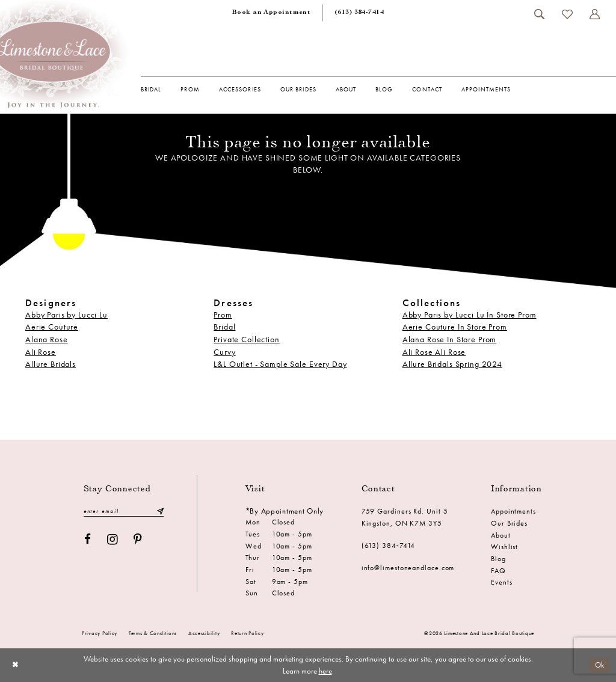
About (501, 535)
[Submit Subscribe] (160, 511)
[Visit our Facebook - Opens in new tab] (88, 540)
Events (501, 582)
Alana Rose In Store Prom (450, 339)
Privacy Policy (100, 633)
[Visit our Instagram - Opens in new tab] (113, 540)
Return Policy (247, 633)
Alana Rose (47, 339)
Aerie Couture (52, 327)
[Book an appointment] (271, 13)
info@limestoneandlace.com (408, 568)
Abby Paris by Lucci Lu (66, 315)
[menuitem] (271, 13)
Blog (498, 559)
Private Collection (246, 339)
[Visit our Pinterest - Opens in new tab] (138, 540)
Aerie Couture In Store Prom (455, 327)
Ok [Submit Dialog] (600, 664)
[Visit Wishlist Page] (567, 14)
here (325, 671)
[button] (595, 14)
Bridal (224, 327)
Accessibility (204, 633)
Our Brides (509, 523)
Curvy (224, 352)
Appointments (513, 511)
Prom (223, 315)
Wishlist (504, 547)
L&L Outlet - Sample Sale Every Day (280, 364)
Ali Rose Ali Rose (434, 352)
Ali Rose (41, 352)
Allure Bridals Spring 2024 (452, 364)
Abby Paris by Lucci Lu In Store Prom (470, 315)
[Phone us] (359, 13)
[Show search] (539, 14)
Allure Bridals (51, 364)
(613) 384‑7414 (389, 545)
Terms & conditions (153, 633)
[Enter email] (124, 511)
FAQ (498, 571)
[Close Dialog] (15, 665)
